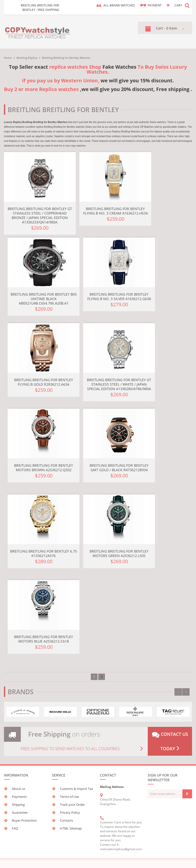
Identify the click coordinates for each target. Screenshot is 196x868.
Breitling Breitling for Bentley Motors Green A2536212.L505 (119, 553)
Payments (19, 797)
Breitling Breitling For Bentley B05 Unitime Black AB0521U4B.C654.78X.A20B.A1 (44, 299)
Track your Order (72, 805)
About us (19, 789)
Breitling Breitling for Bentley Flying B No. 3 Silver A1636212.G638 (119, 296)
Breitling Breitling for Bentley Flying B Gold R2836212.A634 (44, 382)
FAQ (15, 828)
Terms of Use (69, 797)
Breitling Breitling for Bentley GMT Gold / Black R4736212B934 (119, 468)
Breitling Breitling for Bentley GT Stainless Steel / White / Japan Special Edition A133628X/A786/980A (119, 384)
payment (155, 5)
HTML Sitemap (71, 828)
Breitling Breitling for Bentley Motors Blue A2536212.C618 (44, 639)
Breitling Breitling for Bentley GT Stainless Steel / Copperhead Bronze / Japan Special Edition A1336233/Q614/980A (40, 215)
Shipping (18, 805)
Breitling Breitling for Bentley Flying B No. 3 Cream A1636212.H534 (115, 211)
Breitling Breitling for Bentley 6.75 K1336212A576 (44, 553)
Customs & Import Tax (76, 789)
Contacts (66, 820)
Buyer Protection (24, 820)
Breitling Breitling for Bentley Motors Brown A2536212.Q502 (44, 468)
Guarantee (20, 812)
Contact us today (170, 741)
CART (178, 5)
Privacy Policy (70, 812)
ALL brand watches (119, 5)
